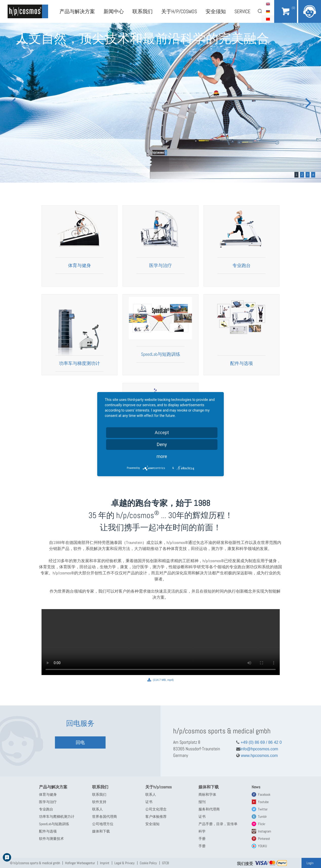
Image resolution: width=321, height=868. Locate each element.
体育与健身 (79, 265)
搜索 (260, 11)
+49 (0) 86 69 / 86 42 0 (259, 742)
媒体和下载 (101, 831)
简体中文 (268, 19)
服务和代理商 (209, 809)
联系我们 (143, 11)
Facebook (264, 794)
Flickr (262, 824)
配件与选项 (242, 363)
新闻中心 (114, 11)
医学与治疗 (160, 265)
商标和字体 (207, 794)
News (256, 787)
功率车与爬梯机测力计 (57, 817)
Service (242, 11)
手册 (202, 839)
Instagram (265, 831)
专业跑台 (242, 265)
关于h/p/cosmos (179, 11)
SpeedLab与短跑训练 (161, 354)
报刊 (202, 802)
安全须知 (216, 11)
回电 (80, 742)
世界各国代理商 (105, 817)
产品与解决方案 (77, 11)
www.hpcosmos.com (257, 756)
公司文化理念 (156, 809)
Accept (162, 432)
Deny (162, 444)
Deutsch (268, 11)
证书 (149, 802)
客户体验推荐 (156, 817)
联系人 (97, 809)
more (162, 456)
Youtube (263, 802)
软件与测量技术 (51, 839)
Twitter (263, 809)
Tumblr (262, 817)
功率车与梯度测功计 (79, 363)
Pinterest (264, 839)
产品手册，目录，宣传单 (218, 824)
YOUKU (262, 846)
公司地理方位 (103, 824)
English (268, 4)
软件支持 (99, 802)
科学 (202, 831)
